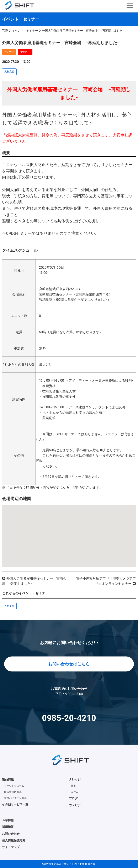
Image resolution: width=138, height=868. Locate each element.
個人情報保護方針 (14, 840)
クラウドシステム (14, 786)
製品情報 (8, 779)
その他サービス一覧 (15, 804)
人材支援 (9, 72)
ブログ (73, 798)
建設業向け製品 (13, 792)
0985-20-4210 (69, 718)
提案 (74, 786)
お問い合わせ (11, 834)
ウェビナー (76, 805)
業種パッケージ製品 (15, 798)
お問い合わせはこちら (69, 664)
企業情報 (8, 820)
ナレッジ (75, 779)
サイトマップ (11, 847)
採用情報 (8, 827)
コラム (75, 792)
